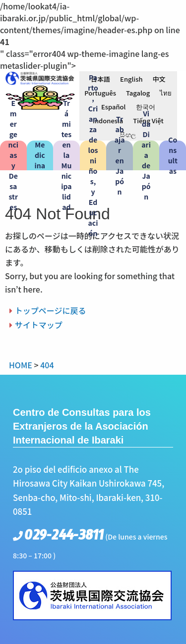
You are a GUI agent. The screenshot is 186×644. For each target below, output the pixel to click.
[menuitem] (100, 79)
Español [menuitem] (113, 107)
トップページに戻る (51, 310)
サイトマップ (39, 325)
